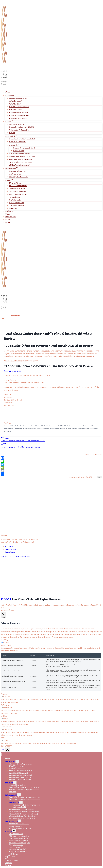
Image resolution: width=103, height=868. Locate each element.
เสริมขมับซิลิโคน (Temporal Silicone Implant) (21, 159)
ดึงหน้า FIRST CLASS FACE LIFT (17, 142)
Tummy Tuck (7, 426)
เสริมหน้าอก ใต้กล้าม (87, 429)
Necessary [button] (4, 640)
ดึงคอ (21, 426)
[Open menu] (3, 319)
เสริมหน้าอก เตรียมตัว (67, 429)
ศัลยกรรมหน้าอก (10, 762)
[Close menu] (1, 754)
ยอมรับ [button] (13, 611)
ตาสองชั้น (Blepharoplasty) (16, 124)
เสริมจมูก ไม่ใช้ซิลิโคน (37, 429)
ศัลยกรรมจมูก (88, 426)
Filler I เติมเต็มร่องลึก (14, 197)
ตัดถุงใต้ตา (12, 133)
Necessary (7, 643)
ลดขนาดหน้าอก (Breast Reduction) (18, 113)
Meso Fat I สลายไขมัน (15, 200)
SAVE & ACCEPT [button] (6, 746)
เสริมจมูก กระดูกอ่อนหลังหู (26, 429)
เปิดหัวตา (7, 429)
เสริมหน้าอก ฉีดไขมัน (57, 429)
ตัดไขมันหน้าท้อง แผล (74, 426)
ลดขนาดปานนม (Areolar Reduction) (19, 115)
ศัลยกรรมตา (9, 783)
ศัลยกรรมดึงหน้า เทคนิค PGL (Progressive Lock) (22, 139)
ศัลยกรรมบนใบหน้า (11, 795)
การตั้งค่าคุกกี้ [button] (6, 611)
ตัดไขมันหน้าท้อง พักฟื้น (54, 426)
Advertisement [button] (6, 727)
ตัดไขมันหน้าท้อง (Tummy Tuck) (17, 171)
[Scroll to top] (3, 750)
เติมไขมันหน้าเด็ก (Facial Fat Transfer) (19, 154)
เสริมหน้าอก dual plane (47, 429)
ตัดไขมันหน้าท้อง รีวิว (64, 426)
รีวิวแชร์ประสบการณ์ (11, 217)
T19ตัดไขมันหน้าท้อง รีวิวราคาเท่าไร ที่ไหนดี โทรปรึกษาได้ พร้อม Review (51, 439)
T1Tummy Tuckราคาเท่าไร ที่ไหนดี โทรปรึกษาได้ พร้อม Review (51, 445)
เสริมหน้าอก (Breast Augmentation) (19, 98)
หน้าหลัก (8, 92)
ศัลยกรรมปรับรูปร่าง (11, 822)
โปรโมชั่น (8, 214)
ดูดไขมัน (29, 426)
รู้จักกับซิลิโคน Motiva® (15, 104)
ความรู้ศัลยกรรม (10, 211)
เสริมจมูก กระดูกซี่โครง (15, 429)
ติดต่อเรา (8, 222)
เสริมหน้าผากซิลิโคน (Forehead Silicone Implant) (22, 157)
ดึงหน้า (25, 426)
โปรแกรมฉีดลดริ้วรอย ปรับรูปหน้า (18, 194)
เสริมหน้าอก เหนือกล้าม (77, 429)
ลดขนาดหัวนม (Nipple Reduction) (18, 118)
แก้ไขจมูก (9, 431)
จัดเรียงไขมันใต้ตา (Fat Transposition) (19, 130)
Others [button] (3, 738)
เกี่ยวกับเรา (8, 220)
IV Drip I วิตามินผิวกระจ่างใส (16, 206)
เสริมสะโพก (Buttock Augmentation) (19, 177)
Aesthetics (8, 831)
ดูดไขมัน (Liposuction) (15, 174)
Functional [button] (4, 694)
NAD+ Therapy (13, 209)
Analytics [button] (4, 716)
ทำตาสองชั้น (81, 426)
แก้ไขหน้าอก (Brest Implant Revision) (19, 107)
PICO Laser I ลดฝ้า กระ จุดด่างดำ (18, 186)
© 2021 (6, 599)
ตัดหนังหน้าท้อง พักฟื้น (36, 426)
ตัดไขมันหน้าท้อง (45, 426)
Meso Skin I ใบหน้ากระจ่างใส (16, 203)
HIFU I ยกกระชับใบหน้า (15, 183)
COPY (100, 477)
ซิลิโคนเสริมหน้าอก (15, 426)
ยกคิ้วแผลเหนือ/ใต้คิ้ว (19, 151)
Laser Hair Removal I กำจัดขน (17, 189)
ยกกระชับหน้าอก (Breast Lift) (17, 110)
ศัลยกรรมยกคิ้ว (14, 803)
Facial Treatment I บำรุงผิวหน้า (17, 192)
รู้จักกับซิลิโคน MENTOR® (15, 101)
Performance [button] (5, 705)
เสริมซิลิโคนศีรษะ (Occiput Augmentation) (20, 165)
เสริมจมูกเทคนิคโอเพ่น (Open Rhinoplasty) (20, 162)
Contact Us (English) (16, 315)
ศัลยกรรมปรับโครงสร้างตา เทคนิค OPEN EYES (21, 127)
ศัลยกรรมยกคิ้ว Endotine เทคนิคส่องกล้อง (24, 148)
